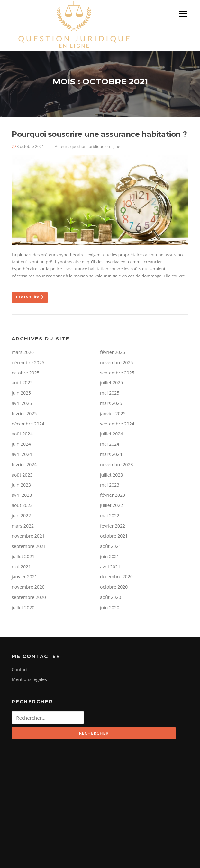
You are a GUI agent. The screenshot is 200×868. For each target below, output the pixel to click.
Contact (20, 669)
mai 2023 (110, 485)
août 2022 (22, 505)
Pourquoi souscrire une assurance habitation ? (99, 134)
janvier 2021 (24, 577)
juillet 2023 (111, 475)
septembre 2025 (117, 373)
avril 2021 (110, 567)
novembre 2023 (117, 465)
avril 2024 (22, 454)
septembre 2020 (29, 597)
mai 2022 (110, 516)
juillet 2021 (23, 556)
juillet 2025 (111, 383)
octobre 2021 (114, 536)
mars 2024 (111, 454)
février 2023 (113, 495)
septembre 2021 (29, 546)
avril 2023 (22, 495)
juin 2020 (110, 607)
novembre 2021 (28, 536)
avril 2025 (22, 403)
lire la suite (30, 297)
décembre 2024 (28, 424)
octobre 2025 (25, 373)
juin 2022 (21, 516)
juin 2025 (21, 393)
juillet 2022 (111, 505)
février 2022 (113, 526)
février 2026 (113, 352)
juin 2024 (21, 444)
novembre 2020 (28, 587)
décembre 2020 (116, 577)
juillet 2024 (111, 434)
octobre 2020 (114, 587)
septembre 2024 (117, 424)
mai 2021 (21, 567)
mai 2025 (110, 393)
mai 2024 (110, 444)
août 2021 (110, 546)
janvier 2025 (113, 413)
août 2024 (22, 434)
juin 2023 (21, 485)
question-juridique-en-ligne (95, 147)
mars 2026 (23, 352)
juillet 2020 (23, 607)
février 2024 (24, 465)
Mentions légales (29, 679)
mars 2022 (23, 526)
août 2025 (22, 383)
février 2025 (24, 413)
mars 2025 (111, 403)
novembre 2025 (117, 362)
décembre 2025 (28, 362)
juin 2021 (110, 556)
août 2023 (22, 475)
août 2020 (110, 597)
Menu (183, 13)
